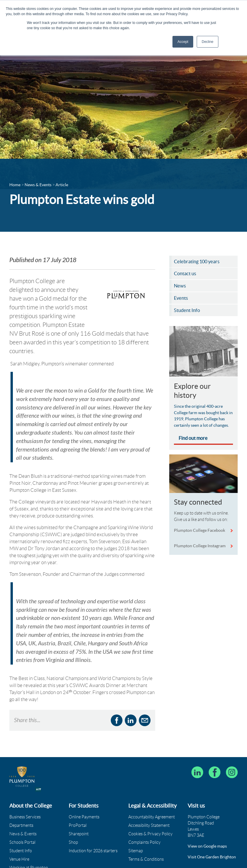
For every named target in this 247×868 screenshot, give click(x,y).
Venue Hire (19, 830)
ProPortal (78, 796)
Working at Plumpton (29, 839)
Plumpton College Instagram (200, 547)
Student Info (21, 822)
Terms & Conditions (146, 830)
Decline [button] (208, 42)
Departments (21, 796)
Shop (73, 813)
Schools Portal (22, 813)
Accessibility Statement (149, 796)
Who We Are (21, 847)
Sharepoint (79, 805)
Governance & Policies (30, 856)
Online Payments (84, 788)
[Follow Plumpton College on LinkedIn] (197, 744)
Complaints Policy (144, 813)
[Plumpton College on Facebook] (215, 744)
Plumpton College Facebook (200, 531)
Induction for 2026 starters (93, 822)
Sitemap (136, 822)
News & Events (23, 805)
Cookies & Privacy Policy (150, 805)
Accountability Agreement (152, 788)
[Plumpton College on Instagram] (232, 744)
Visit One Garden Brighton (212, 828)
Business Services (25, 788)
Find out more (193, 439)
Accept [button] (183, 42)
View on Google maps (207, 817)
